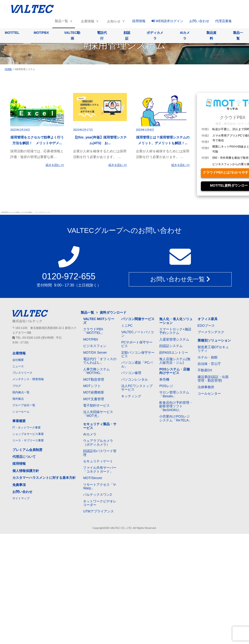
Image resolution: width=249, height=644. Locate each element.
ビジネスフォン (95, 346)
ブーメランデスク (211, 332)
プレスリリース (22, 373)
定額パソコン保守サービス (138, 354)
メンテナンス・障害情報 (28, 379)
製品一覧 (61, 21)
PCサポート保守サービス (137, 344)
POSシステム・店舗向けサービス (174, 371)
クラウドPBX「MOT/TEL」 (94, 331)
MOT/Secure (92, 478)
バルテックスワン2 (97, 495)
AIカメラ (185, 36)
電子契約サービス (96, 405)
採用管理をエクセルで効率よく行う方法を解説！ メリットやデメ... (37, 140)
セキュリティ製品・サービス (100, 426)
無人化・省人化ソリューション (176, 321)
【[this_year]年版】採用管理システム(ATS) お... (100, 140)
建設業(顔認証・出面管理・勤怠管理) (213, 379)
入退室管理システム (174, 339)
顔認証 (127, 36)
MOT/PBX (41, 33)
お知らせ (114, 21)
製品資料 (211, 36)
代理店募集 (224, 21)
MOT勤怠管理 (93, 379)
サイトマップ (21, 498)
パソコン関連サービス (138, 319)
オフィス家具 (208, 319)
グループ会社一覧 (24, 405)
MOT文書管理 (93, 399)
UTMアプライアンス (98, 511)
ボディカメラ (155, 36)
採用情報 (139, 21)
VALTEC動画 (72, 36)
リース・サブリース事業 (28, 440)
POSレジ (166, 386)
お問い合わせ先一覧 (180, 279)
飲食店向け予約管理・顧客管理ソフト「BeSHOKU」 (176, 406)
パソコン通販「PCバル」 (137, 364)
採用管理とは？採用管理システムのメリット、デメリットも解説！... (163, 140)
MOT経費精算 (93, 392)
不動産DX (205, 370)
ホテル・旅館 (208, 357)
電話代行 (102, 36)
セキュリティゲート (98, 461)
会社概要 (18, 360)
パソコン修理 (131, 373)
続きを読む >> (55, 165)
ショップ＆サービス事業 (28, 434)
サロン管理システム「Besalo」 (174, 394)
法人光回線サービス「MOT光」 (98, 414)
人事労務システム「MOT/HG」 (96, 371)
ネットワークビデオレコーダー (100, 503)
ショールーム (21, 412)
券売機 (164, 379)
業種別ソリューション (214, 340)
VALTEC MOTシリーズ (99, 321)
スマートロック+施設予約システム (175, 331)
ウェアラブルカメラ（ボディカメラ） (98, 442)
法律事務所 (206, 387)
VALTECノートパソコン (137, 334)
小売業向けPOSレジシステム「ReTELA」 (176, 418)
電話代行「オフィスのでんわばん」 (100, 361)
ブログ (17, 386)
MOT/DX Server (95, 353)
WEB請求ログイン (167, 21)
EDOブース (206, 326)
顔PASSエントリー (174, 353)
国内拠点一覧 (21, 392)
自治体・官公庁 (209, 364)
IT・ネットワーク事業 (27, 428)
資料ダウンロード (113, 312)
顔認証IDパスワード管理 (100, 453)
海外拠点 (18, 399)
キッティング (131, 396)
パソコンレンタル (134, 379)
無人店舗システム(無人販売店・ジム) (175, 361)
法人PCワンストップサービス (137, 388)
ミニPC (127, 326)
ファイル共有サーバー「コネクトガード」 (100, 469)
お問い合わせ (199, 21)
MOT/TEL (12, 33)
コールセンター (209, 394)
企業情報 (88, 21)
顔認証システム (171, 346)
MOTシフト (92, 386)
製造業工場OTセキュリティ (213, 349)
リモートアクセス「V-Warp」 (100, 486)
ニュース (18, 366)
